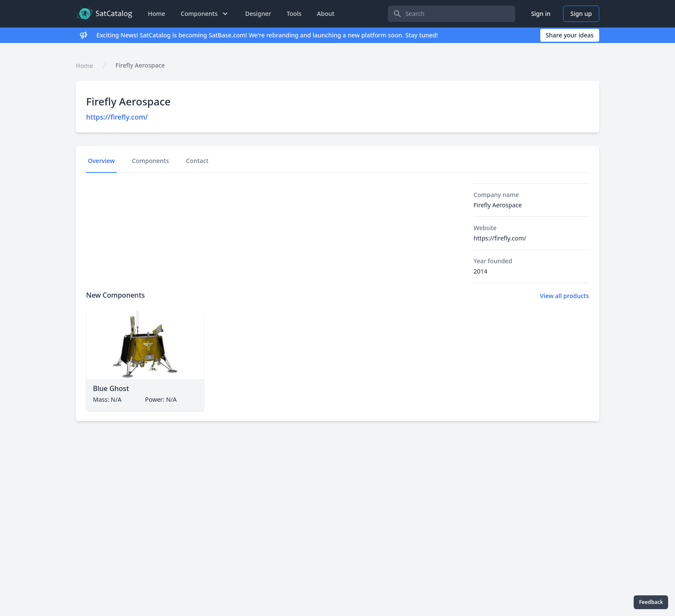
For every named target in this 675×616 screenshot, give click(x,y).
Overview (101, 161)
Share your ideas (570, 35)
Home (156, 14)
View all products (564, 296)
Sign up (581, 14)
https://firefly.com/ (117, 117)
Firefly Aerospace (140, 65)
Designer (258, 14)
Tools (294, 14)
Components (151, 161)
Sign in (541, 14)
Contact (197, 161)
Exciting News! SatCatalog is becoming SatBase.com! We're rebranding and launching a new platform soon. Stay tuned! (267, 35)
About (326, 14)
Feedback (651, 602)
